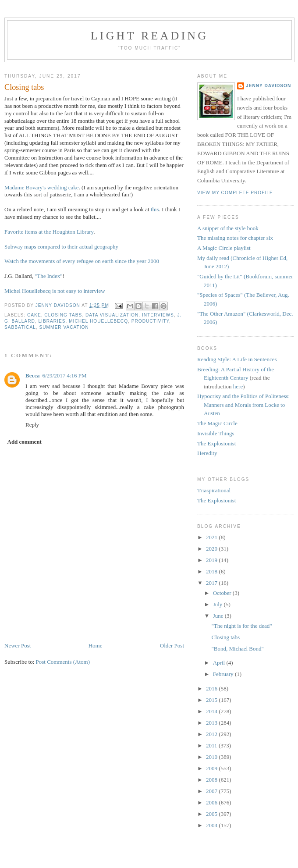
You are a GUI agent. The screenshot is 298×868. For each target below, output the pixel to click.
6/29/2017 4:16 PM (64, 375)
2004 (212, 825)
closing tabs (63, 315)
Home (96, 646)
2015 (212, 700)
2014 (212, 711)
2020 (212, 549)
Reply (32, 425)
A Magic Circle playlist (224, 248)
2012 (212, 734)
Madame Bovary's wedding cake (41, 187)
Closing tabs (225, 637)
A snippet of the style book (228, 228)
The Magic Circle (217, 423)
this (155, 209)
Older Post (172, 646)
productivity (150, 321)
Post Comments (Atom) (63, 662)
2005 (212, 814)
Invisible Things (216, 433)
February (224, 674)
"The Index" (49, 276)
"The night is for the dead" (241, 626)
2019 (212, 560)
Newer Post (18, 646)
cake (34, 315)
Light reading (150, 36)
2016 (212, 688)
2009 (212, 768)
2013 (212, 723)
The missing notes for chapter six (235, 238)
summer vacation (64, 327)
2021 (212, 537)
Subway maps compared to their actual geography (61, 247)
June (219, 616)
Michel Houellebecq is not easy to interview (55, 291)
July (218, 604)
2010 (212, 757)
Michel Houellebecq (98, 321)
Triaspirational (214, 490)
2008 (212, 780)
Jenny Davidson (268, 86)
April (220, 663)
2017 (212, 583)
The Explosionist (216, 443)
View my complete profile (235, 193)
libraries (52, 321)
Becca (32, 375)
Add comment (25, 442)
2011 (212, 745)
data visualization (112, 315)
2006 (212, 802)
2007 (212, 791)
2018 (212, 571)
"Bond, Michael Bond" (237, 649)
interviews (158, 315)
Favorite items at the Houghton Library (49, 232)
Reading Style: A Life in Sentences (237, 359)
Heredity (207, 453)
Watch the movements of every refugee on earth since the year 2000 (82, 261)
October (223, 593)
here (238, 386)
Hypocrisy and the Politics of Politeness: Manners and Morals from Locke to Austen (243, 405)
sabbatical (20, 327)
